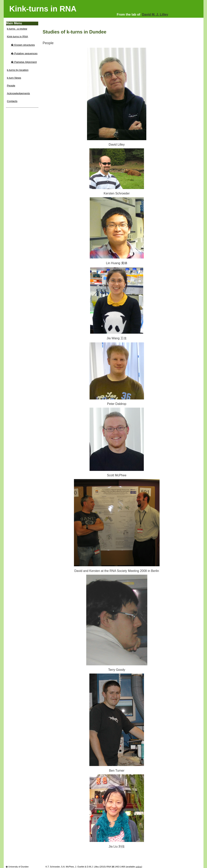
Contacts (12, 101)
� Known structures (23, 45)
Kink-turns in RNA (18, 36)
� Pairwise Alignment (24, 62)
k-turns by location (18, 70)
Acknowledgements (19, 93)
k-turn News (14, 78)
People (11, 86)
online (139, 867)
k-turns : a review (17, 29)
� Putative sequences (24, 53)
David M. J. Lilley (155, 15)
